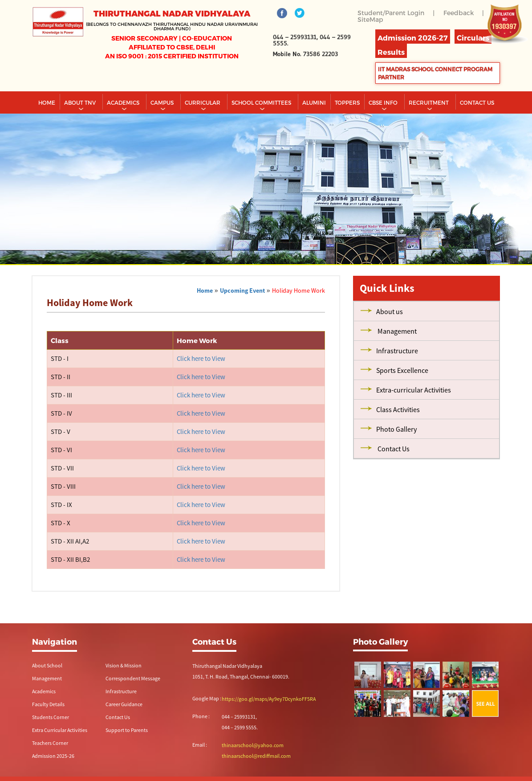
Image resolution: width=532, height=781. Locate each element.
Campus (163, 102)
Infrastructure (121, 691)
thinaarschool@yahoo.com (253, 745)
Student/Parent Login (391, 13)
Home (47, 102)
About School (47, 665)
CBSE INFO (384, 102)
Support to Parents (127, 730)
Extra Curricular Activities (60, 730)
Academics (124, 102)
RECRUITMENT (429, 102)
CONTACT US (477, 102)
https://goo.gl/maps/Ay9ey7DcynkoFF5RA (269, 699)
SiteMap (370, 19)
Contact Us (118, 717)
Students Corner (51, 717)
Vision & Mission (124, 665)
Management (47, 678)
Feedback (459, 13)
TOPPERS (347, 102)
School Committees (262, 102)
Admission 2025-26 (53, 756)
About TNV (81, 102)
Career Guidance (124, 704)
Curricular (203, 102)
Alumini (314, 102)
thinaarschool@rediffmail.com (256, 756)
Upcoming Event (242, 290)
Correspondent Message (133, 678)
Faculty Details (48, 704)
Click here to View (201, 358)
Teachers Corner (50, 743)
